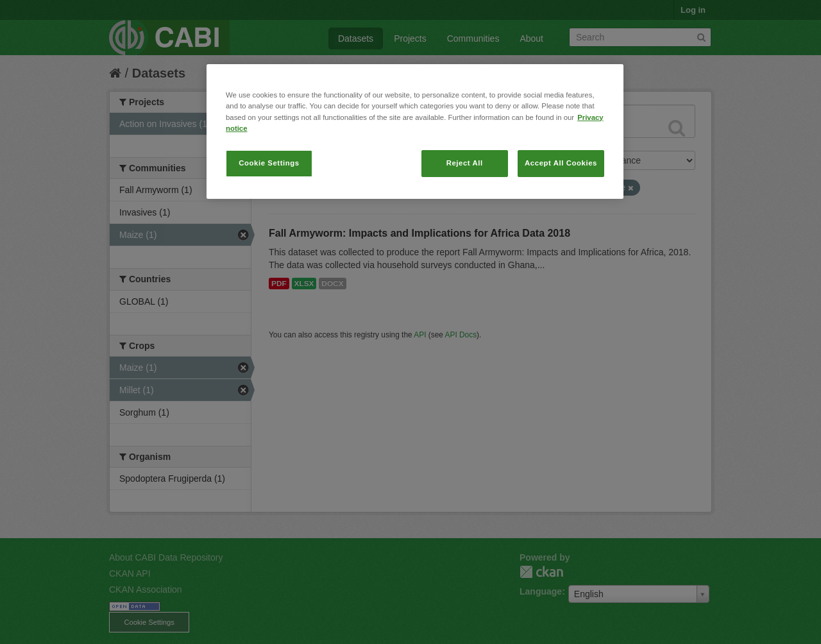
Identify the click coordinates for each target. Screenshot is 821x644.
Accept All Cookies (561, 163)
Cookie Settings (269, 163)
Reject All (465, 163)
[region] (415, 131)
